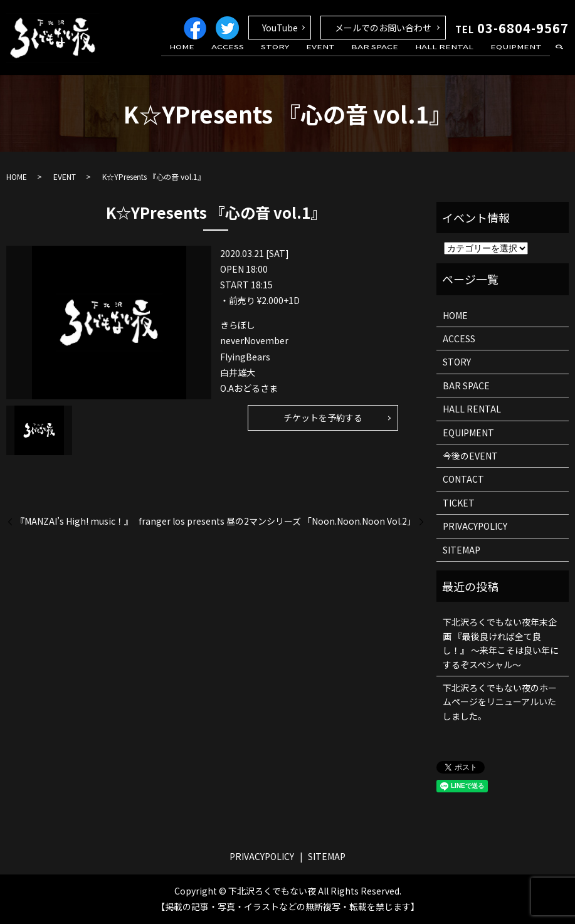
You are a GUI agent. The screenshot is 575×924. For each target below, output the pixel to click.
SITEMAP (462, 550)
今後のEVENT (470, 456)
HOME (223, 58)
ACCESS (262, 58)
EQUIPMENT (519, 58)
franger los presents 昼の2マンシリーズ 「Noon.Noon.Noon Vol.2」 (277, 521)
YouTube (280, 28)
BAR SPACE (390, 58)
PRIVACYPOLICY (475, 526)
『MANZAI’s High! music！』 (74, 521)
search (559, 59)
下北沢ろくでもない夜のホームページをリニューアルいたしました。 (500, 702)
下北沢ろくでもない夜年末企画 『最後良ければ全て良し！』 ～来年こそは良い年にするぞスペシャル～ (501, 643)
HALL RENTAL (454, 58)
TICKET (459, 503)
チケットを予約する (323, 417)
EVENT (342, 58)
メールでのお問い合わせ (383, 28)
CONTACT (463, 479)
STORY (303, 58)
